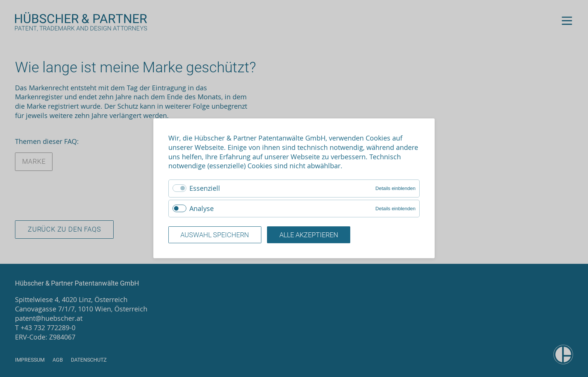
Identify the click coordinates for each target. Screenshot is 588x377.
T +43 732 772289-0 (45, 328)
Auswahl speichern (215, 235)
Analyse (202, 208)
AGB (58, 360)
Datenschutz (89, 360)
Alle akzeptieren (309, 235)
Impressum (30, 360)
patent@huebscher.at (49, 318)
